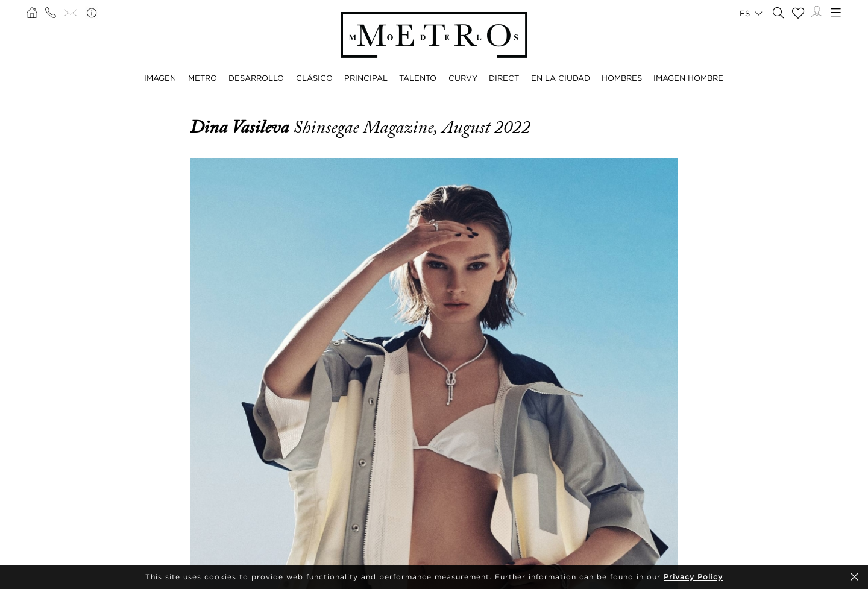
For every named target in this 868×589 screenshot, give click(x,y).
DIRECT (504, 78)
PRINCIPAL (366, 78)
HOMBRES (622, 78)
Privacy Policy (693, 577)
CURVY (463, 78)
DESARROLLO (256, 78)
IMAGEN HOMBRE (688, 78)
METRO (203, 78)
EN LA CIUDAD (561, 78)
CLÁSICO (314, 78)
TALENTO (418, 78)
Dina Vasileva (241, 127)
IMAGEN (160, 78)
